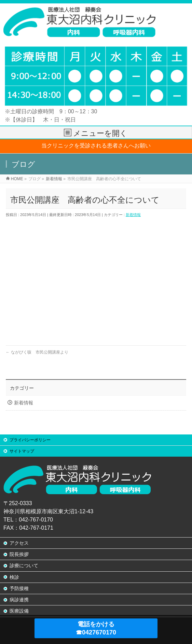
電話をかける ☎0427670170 (96, 628)
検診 (14, 577)
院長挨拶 (19, 554)
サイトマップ (22, 451)
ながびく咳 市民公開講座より (37, 352)
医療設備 (19, 611)
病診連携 (19, 600)
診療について (24, 566)
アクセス (19, 543)
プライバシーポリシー (30, 440)
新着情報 (133, 215)
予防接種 (19, 588)
